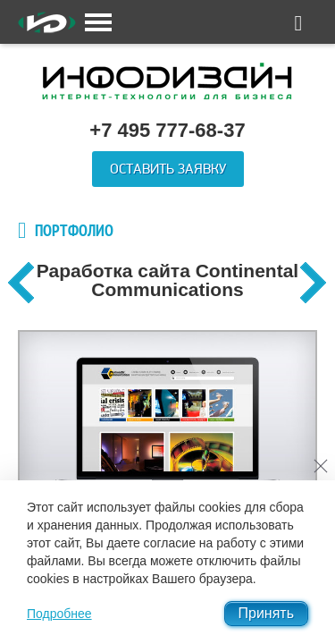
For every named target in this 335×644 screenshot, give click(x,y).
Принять (267, 613)
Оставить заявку (168, 169)
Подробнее (59, 614)
